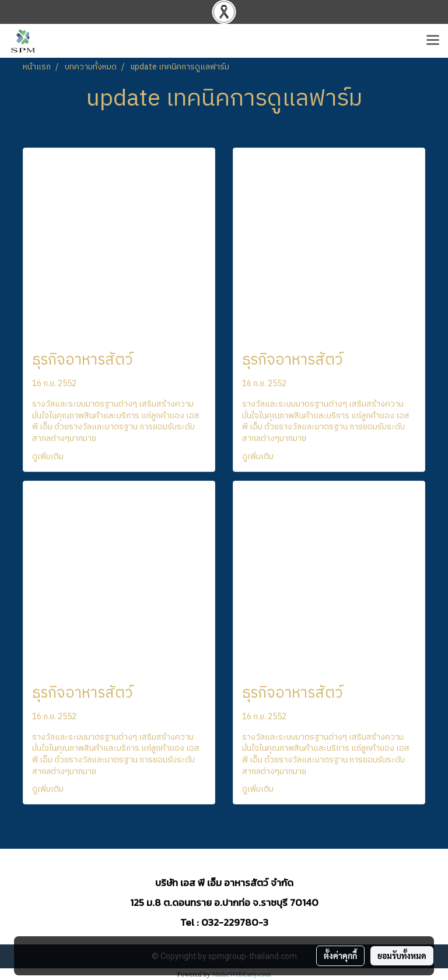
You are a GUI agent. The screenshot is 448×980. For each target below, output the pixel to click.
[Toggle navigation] (433, 41)
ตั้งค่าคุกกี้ (340, 956)
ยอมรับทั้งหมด (402, 956)
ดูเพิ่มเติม (49, 456)
